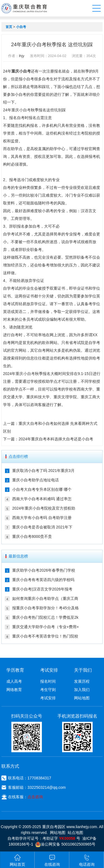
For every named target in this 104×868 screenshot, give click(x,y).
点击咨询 (35, 797)
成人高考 (14, 681)
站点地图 (75, 833)
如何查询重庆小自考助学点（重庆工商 (45, 599)
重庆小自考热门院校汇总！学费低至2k (45, 617)
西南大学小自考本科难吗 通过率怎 (42, 499)
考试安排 (48, 698)
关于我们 (83, 670)
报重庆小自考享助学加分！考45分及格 (45, 608)
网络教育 (14, 690)
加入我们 (82, 690)
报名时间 (48, 681)
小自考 (21, 27)
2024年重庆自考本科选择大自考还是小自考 (56, 439)
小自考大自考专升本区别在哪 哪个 (42, 489)
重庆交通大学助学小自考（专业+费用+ (45, 627)
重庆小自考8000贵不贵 (32, 536)
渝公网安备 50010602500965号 (65, 844)
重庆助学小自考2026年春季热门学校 (44, 570)
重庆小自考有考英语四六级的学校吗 (43, 580)
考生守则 (48, 690)
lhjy (22, 56)
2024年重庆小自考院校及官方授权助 (44, 508)
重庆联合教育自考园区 (24, 8)
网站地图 (82, 698)
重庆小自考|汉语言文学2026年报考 (42, 589)
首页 (9, 27)
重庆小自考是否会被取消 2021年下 (42, 527)
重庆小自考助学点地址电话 (35, 480)
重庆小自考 (21, 71)
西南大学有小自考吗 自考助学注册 (42, 518)
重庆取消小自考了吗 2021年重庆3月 (43, 471)
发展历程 (82, 681)
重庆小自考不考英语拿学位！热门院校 (45, 636)
